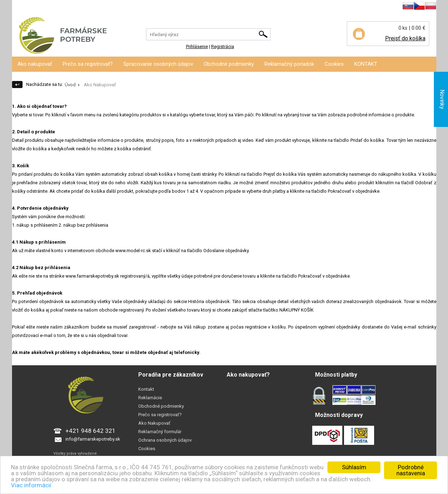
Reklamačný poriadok (289, 64)
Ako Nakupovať (154, 423)
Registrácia (50, 7)
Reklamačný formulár (160, 432)
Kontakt (146, 389)
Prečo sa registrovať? (88, 64)
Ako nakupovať (35, 64)
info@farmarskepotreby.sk (93, 439)
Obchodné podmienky (229, 64)
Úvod (70, 85)
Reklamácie (150, 398)
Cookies (334, 64)
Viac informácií (31, 485)
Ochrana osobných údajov (165, 440)
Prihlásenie (23, 7)
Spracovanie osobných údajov (158, 64)
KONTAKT (366, 64)
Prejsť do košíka (405, 38)
